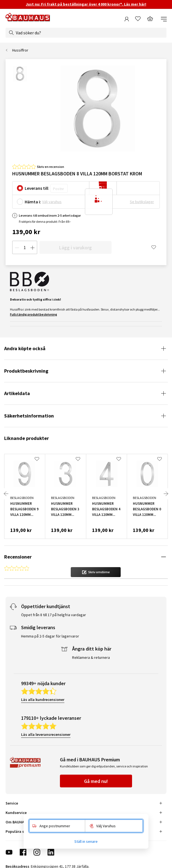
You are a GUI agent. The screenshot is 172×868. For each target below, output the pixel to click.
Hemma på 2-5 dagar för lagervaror (50, 636)
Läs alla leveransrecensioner (46, 734)
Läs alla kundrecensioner (43, 700)
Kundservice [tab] (16, 813)
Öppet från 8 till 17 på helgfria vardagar (54, 615)
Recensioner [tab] (18, 557)
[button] (96, 572)
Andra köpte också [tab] (25, 348)
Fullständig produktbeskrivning (34, 314)
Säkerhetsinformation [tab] (29, 416)
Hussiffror (20, 50)
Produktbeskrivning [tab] (26, 371)
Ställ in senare (86, 841)
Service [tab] (12, 803)
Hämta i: (33, 202)
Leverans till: (37, 188)
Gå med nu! (96, 781)
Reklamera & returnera (91, 657)
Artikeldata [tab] (17, 393)
